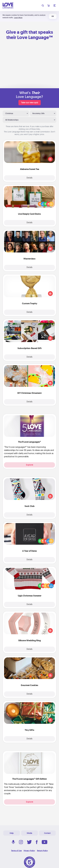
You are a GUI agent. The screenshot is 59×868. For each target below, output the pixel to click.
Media (29, 833)
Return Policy (42, 851)
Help (12, 833)
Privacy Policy (29, 851)
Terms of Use (16, 851)
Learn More (18, 18)
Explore (30, 465)
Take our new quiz (30, 103)
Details (29, 178)
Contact (47, 833)
